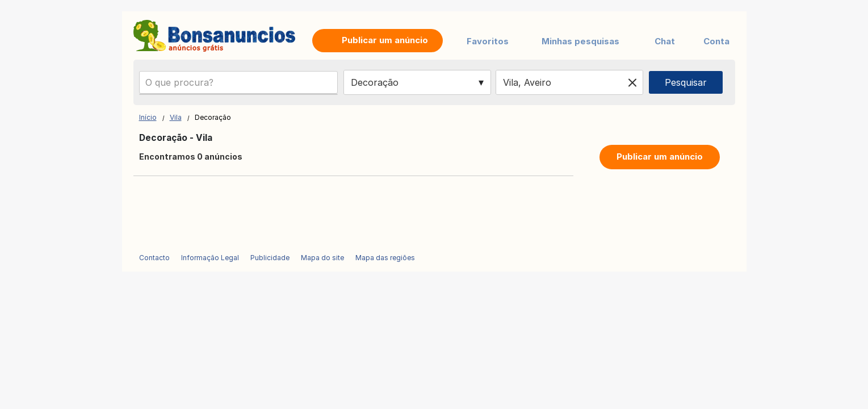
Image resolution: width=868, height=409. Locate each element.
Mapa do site (322, 258)
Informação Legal (210, 258)
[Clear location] (632, 82)
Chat (665, 41)
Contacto (154, 258)
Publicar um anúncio (660, 156)
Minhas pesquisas (580, 41)
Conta (716, 41)
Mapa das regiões (385, 258)
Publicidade (270, 258)
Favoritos (488, 41)
